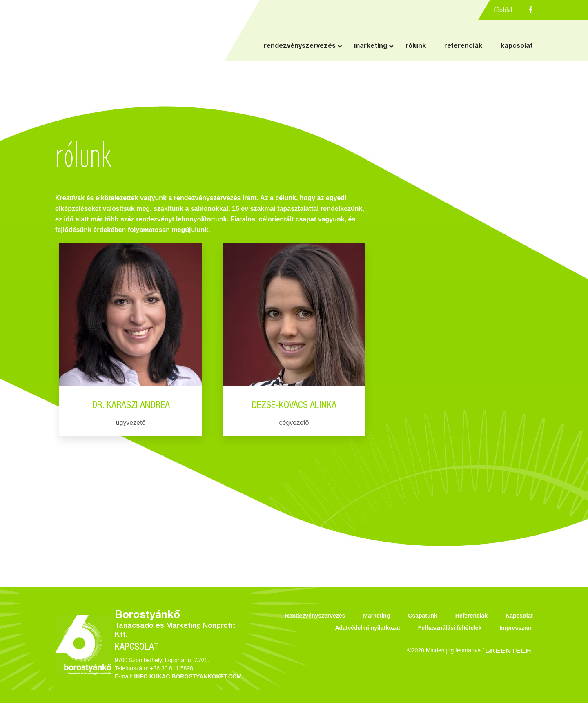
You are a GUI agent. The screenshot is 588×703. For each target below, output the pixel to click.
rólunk (416, 47)
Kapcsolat (519, 616)
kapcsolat (517, 47)
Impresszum (516, 628)
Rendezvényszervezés (315, 616)
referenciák (463, 47)
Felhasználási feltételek (450, 628)
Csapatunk (423, 616)
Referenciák (471, 616)
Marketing (376, 616)
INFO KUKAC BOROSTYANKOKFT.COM (188, 676)
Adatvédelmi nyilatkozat (367, 628)
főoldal (503, 10)
